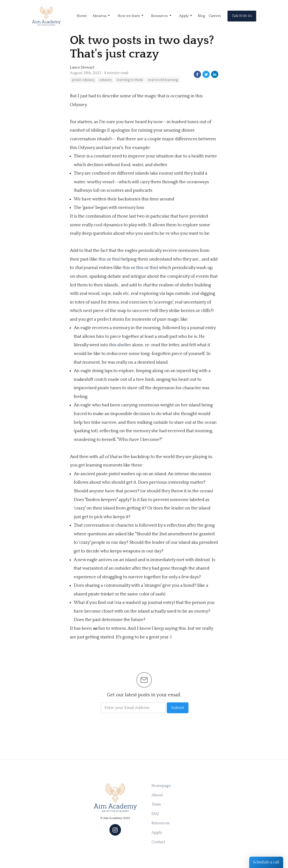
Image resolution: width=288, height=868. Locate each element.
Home (82, 16)
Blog (201, 16)
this (102, 259)
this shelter (120, 345)
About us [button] (100, 16)
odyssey (105, 80)
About (157, 795)
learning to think (130, 80)
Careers (215, 16)
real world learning (163, 80)
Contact (158, 842)
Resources (161, 823)
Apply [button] (184, 16)
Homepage (161, 786)
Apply (157, 833)
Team (156, 804)
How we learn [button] (129, 16)
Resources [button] (160, 16)
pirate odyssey (83, 80)
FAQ (155, 814)
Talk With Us (242, 16)
